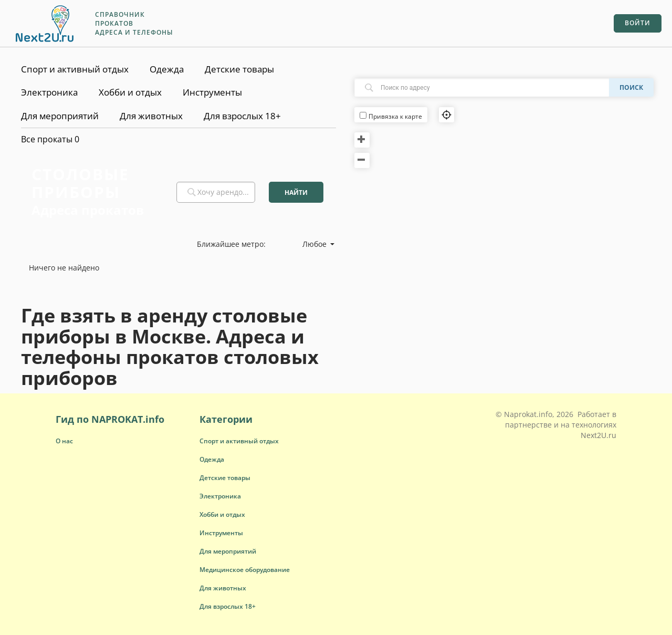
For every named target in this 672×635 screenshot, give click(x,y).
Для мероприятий (60, 116)
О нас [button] (64, 441)
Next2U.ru (598, 435)
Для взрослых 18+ (242, 116)
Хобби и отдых (130, 92)
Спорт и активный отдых (75, 69)
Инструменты (212, 92)
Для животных (151, 116)
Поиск (631, 87)
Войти (638, 23)
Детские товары (239, 69)
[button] (239, 441)
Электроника (49, 92)
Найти (296, 192)
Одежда (167, 69)
